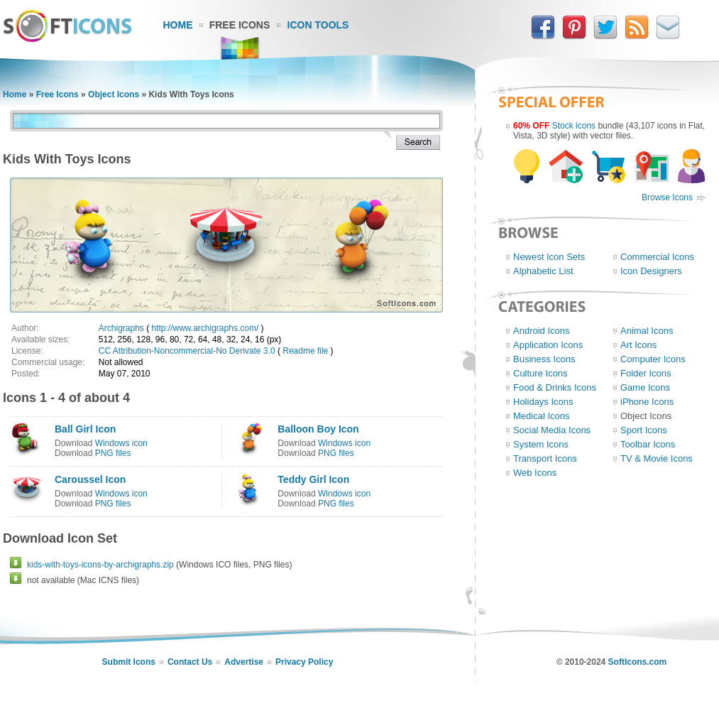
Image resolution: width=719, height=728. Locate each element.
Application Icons (548, 345)
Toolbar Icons (648, 444)
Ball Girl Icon (85, 429)
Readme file (305, 351)
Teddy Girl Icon (313, 479)
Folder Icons (646, 373)
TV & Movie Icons (657, 458)
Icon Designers (651, 271)
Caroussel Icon (90, 479)
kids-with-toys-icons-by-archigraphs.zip (100, 565)
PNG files (113, 453)
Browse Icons (667, 197)
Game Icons (645, 387)
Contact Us (190, 662)
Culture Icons (540, 373)
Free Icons (240, 25)
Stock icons (574, 126)
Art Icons (638, 345)
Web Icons (535, 473)
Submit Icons (129, 662)
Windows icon (121, 443)
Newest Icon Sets (549, 257)
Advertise (244, 662)
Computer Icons (653, 359)
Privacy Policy (304, 662)
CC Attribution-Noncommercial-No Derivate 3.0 (187, 351)
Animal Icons (647, 331)
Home (178, 25)
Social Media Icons (552, 430)
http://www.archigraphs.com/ (205, 328)
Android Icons (542, 331)
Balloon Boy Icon (318, 429)
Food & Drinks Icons (555, 387)
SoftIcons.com (638, 662)
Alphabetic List (543, 271)
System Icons (541, 444)
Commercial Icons (657, 257)
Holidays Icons (543, 402)
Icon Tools (318, 25)
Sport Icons (644, 430)
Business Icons (544, 359)
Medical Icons (541, 416)
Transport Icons (545, 458)
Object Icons (114, 94)
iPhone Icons (647, 402)
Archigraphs (121, 328)
